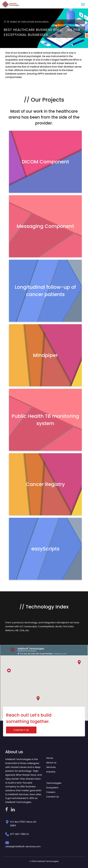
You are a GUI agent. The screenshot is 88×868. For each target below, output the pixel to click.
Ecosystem (52, 788)
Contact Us (53, 797)
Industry (51, 772)
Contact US (21, 730)
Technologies (54, 783)
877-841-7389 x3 (19, 834)
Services (51, 767)
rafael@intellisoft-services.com (23, 846)
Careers (51, 792)
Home (50, 758)
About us (51, 763)
